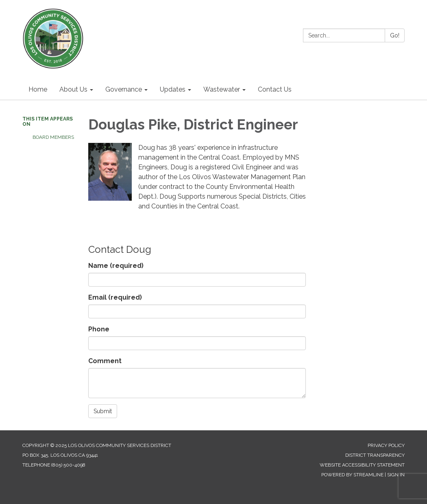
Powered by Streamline (352, 475)
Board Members (53, 137)
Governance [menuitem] (124, 89)
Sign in (396, 475)
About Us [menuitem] (73, 89)
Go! (395, 35)
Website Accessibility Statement (362, 465)
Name (116, 266)
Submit (103, 411)
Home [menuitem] (38, 89)
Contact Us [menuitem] (275, 89)
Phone (99, 329)
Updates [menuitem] (173, 89)
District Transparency (375, 455)
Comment (105, 361)
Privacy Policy (386, 445)
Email (115, 297)
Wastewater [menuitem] (222, 89)
